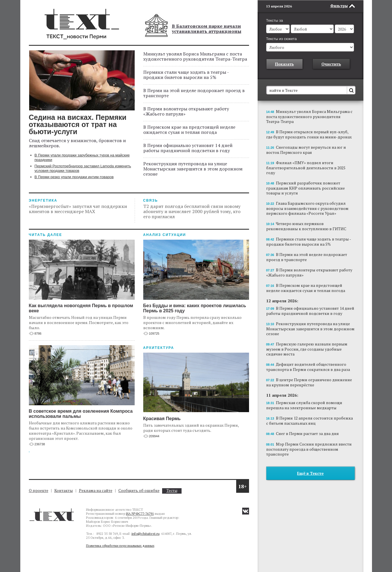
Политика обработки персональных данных (120, 546)
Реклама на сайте (96, 490)
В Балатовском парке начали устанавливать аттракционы (207, 29)
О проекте (39, 490)
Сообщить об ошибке (139, 490)
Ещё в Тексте (310, 473)
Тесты (172, 491)
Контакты (64, 490)
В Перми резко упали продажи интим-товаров (74, 177)
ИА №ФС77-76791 (140, 514)
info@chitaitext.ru (146, 534)
